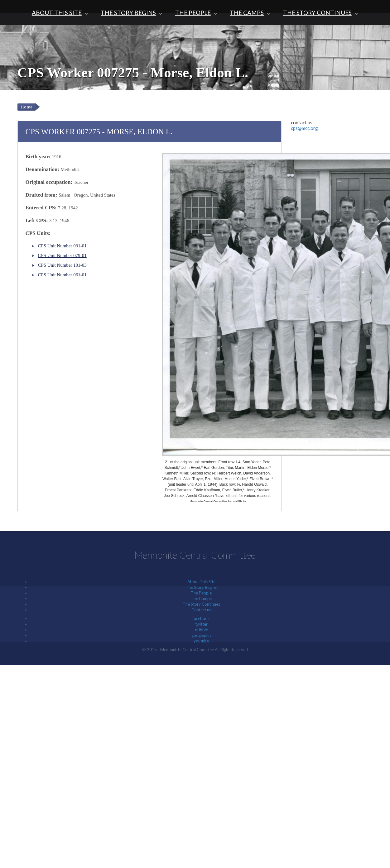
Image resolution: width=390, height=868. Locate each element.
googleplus (201, 635)
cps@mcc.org (304, 128)
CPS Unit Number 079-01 (62, 255)
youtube (201, 641)
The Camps (247, 13)
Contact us (201, 610)
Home (26, 107)
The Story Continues (317, 13)
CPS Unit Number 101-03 (62, 265)
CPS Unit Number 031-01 (62, 246)
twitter (201, 624)
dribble (201, 630)
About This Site (57, 13)
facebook (201, 618)
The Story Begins (128, 13)
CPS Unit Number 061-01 (62, 275)
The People (193, 13)
